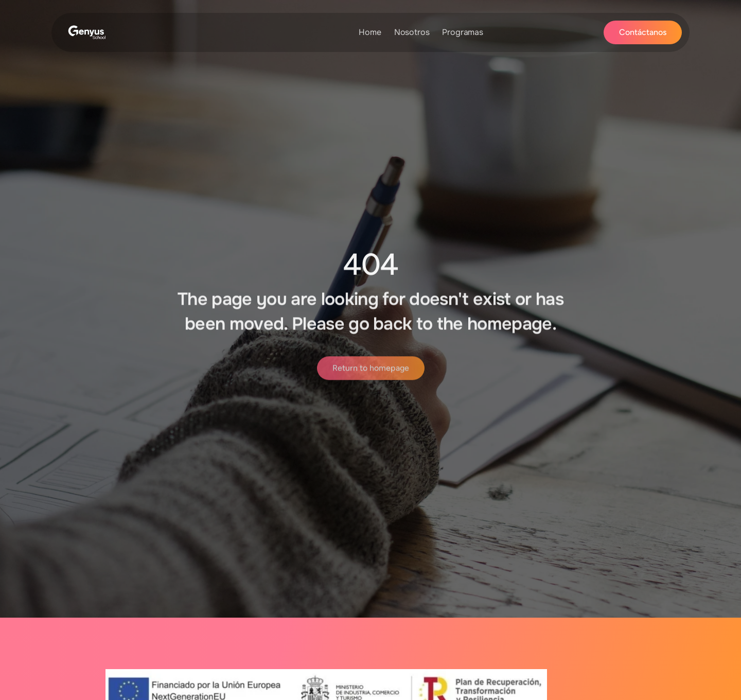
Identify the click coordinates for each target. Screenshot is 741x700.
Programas (463, 32)
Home (370, 32)
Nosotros (412, 32)
